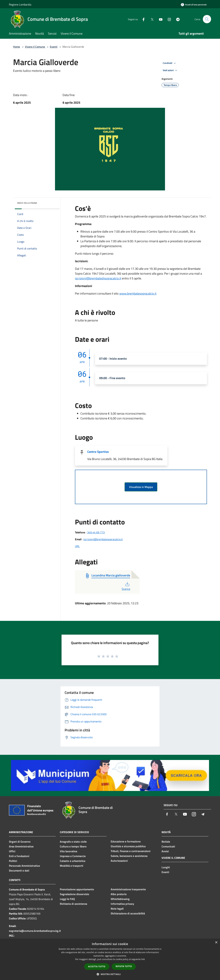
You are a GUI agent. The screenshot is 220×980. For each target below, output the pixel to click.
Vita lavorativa (68, 851)
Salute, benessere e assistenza (129, 856)
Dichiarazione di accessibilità (128, 913)
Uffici (12, 851)
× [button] (216, 943)
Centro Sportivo (98, 452)
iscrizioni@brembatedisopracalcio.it (98, 278)
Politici (13, 861)
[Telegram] (176, 19)
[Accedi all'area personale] (194, 5)
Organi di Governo (20, 842)
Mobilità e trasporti (71, 866)
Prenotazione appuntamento (77, 889)
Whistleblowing (120, 899)
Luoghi (166, 867)
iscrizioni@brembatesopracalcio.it (103, 539)
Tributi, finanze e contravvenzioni (131, 851)
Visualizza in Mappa (141, 487)
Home (16, 47)
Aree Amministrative (21, 846)
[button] (110, 974)
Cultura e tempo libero (73, 846)
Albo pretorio (119, 894)
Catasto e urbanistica (73, 861)
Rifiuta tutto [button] (124, 966)
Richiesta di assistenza (73, 904)
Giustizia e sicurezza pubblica (128, 846)
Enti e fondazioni (19, 856)
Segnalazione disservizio (75, 894)
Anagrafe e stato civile (73, 842)
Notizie (166, 842)
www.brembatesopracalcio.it (138, 293)
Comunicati (168, 846)
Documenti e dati (19, 870)
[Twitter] (151, 19)
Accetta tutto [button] (97, 966)
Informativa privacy (122, 904)
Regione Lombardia (20, 4)
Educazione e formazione (126, 841)
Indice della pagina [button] (27, 203)
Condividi (170, 63)
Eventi (54, 47)
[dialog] (110, 959)
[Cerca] (207, 19)
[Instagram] (168, 19)
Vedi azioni (170, 70)
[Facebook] (142, 19)
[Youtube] (159, 19)
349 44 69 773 (96, 532)
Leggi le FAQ (67, 899)
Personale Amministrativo (24, 866)
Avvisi (165, 851)
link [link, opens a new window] (143, 959)
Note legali (117, 909)
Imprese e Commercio (73, 856)
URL (77, 546)
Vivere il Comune (35, 47)
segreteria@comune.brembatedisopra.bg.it (35, 931)
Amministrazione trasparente (128, 889)
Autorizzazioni (119, 861)
